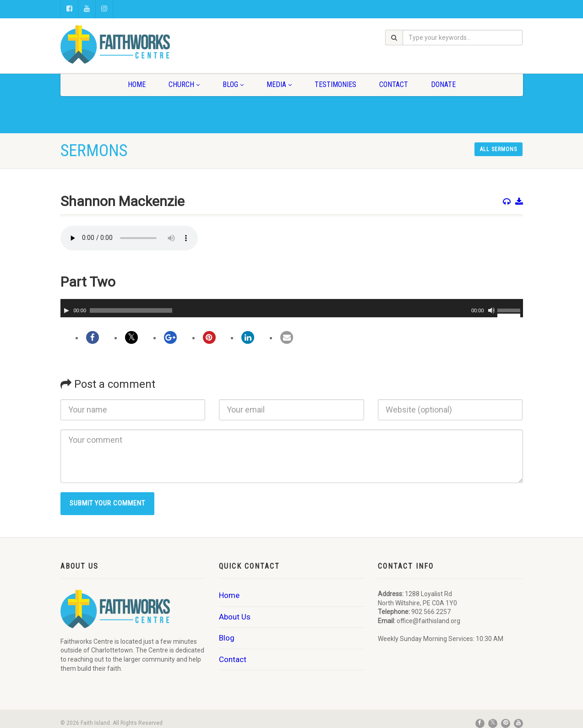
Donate (443, 84)
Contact (394, 84)
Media (279, 84)
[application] (292, 308)
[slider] (131, 310)
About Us (235, 617)
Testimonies (335, 84)
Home (137, 84)
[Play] (66, 310)
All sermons (499, 149)
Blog (233, 84)
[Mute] (491, 310)
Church (184, 84)
